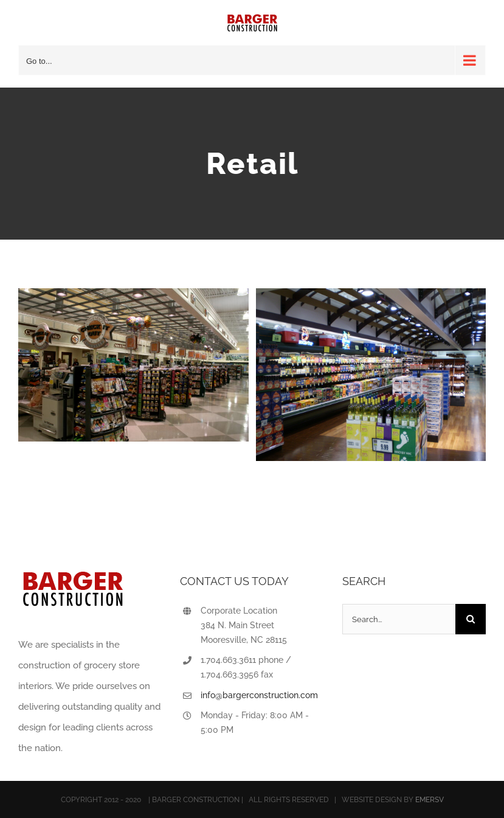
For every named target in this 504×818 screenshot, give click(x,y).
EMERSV (430, 800)
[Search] (471, 619)
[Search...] (399, 619)
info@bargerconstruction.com (259, 695)
